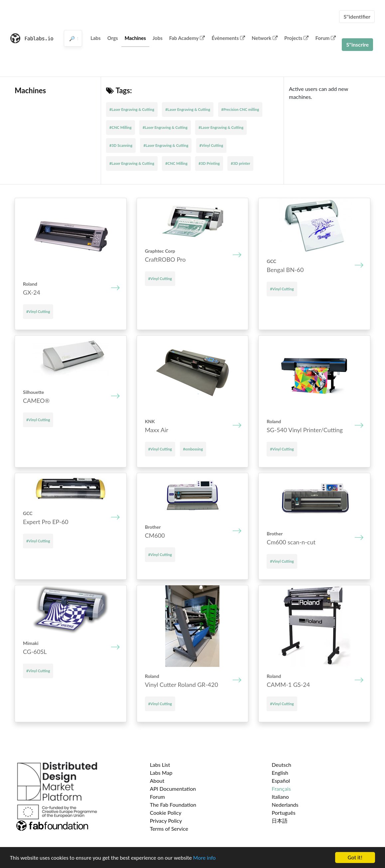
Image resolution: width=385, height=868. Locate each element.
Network (265, 38)
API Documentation (173, 789)
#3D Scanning (121, 145)
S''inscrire (357, 44)
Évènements (228, 38)
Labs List (160, 765)
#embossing (193, 449)
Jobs (158, 38)
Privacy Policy (166, 821)
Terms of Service (169, 829)
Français (281, 789)
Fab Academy (187, 38)
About (157, 781)
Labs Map (161, 773)
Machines (135, 38)
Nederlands (285, 805)
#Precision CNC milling (240, 109)
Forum (325, 38)
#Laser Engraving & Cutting (132, 109)
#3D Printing (209, 163)
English (280, 773)
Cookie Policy (166, 813)
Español (281, 781)
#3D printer (240, 163)
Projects (296, 38)
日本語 (280, 821)
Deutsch (281, 765)
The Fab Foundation (173, 805)
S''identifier (357, 16)
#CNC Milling (121, 127)
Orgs (113, 38)
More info (204, 859)
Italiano (280, 797)
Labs (96, 38)
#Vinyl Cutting (211, 145)
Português (283, 813)
